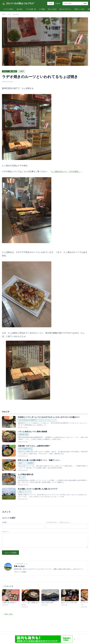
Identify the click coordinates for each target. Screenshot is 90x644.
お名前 (5, 522)
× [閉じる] (75, 639)
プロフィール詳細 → (21, 572)
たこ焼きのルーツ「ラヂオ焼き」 (66, 171)
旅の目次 (20, 9)
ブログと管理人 (9, 9)
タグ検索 (42, 9)
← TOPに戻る (7, 614)
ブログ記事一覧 (31, 9)
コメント (5, 531)
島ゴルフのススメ (65, 9)
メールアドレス (59, 522)
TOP (3, 14)
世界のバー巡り (80, 9)
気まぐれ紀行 (52, 9)
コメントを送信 (10, 553)
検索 (85, 3)
